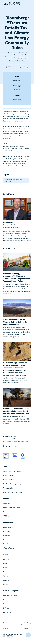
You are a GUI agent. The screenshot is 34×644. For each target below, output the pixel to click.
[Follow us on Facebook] (6, 446)
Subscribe (26, 623)
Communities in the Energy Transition (13, 180)
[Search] (12, 628)
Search (27, 628)
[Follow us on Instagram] (15, 446)
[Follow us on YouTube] (9, 446)
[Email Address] (12, 623)
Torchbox (10, 637)
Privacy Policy (8, 635)
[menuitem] (17, 471)
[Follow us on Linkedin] (12, 446)
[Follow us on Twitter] (4, 446)
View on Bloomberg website (17, 67)
